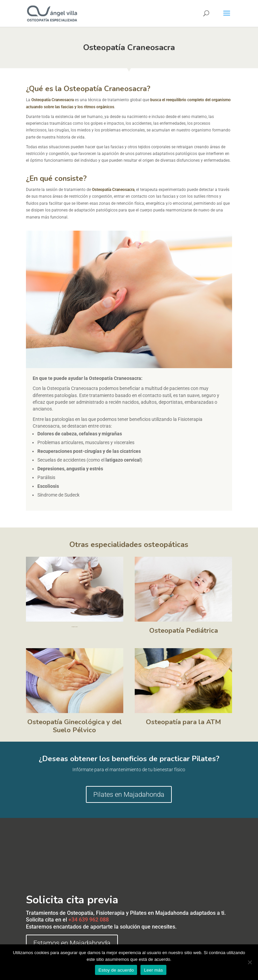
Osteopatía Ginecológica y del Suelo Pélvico (75, 726)
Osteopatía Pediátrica (184, 631)
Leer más (153, 970)
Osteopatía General (75, 627)
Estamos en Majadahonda (72, 943)
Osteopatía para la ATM (183, 722)
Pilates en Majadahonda (129, 794)
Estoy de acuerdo (116, 970)
